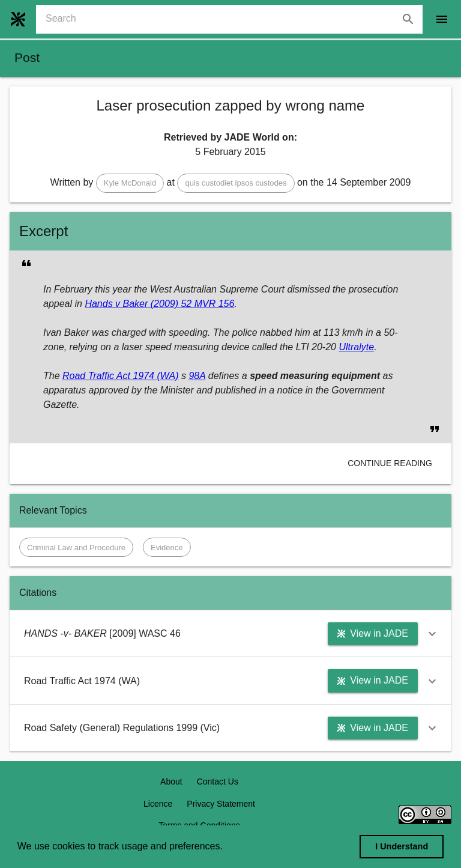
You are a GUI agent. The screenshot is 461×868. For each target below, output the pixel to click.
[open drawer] (442, 19)
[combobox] (234, 19)
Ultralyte (356, 347)
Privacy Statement (221, 804)
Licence (158, 804)
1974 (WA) (155, 376)
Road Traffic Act (96, 376)
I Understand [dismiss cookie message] (402, 846)
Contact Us (218, 782)
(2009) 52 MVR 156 (191, 304)
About (171, 782)
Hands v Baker (116, 304)
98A (197, 376)
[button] (130, 183)
